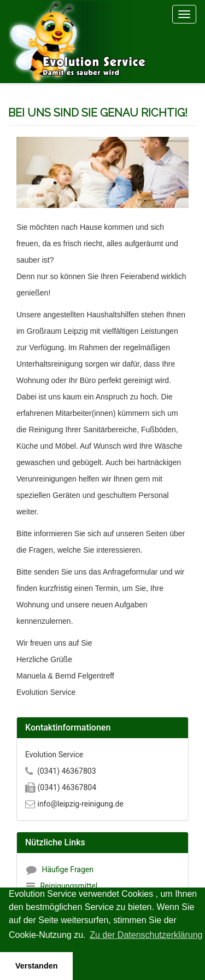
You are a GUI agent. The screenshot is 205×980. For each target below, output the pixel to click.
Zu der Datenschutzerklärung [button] (146, 935)
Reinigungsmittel (69, 886)
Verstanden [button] (37, 966)
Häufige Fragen (68, 869)
